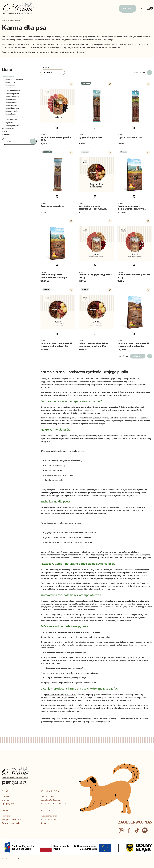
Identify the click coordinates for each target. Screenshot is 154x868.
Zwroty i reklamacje (11, 823)
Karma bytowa (10, 88)
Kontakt (5, 796)
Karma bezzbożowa (12, 91)
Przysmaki (8, 123)
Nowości (5, 131)
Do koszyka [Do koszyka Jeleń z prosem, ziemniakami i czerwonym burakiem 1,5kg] (57, 334)
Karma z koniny (10, 99)
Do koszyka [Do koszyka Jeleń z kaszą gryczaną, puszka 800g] (134, 265)
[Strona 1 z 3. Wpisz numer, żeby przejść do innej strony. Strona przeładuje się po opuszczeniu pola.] (141, 73)
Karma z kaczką (11, 105)
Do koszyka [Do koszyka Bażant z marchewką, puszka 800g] (57, 128)
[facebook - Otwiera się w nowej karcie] (129, 831)
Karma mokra (10, 82)
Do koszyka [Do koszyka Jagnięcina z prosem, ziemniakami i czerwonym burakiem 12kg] (134, 196)
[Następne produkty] (138, 356)
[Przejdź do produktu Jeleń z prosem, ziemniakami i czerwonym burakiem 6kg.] (135, 312)
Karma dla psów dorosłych (15, 117)
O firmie (5, 800)
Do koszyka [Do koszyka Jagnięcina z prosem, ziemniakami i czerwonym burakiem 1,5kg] (95, 196)
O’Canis (4, 20)
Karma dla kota (8, 128)
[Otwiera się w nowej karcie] (145, 831)
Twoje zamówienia (49, 816)
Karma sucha (10, 85)
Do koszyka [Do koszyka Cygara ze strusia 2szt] (57, 196)
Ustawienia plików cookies (52, 803)
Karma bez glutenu (12, 94)
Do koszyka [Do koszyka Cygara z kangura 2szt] (95, 128)
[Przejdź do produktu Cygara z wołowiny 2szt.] (135, 106)
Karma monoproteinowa (14, 79)
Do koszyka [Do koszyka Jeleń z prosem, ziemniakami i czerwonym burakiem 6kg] (134, 334)
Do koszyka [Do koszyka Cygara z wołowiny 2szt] (134, 128)
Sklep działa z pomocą (16, 859)
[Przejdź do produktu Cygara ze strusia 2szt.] (58, 175)
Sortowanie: (45, 67)
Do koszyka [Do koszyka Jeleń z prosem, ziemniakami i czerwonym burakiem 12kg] (95, 334)
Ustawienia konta (48, 819)
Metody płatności (48, 796)
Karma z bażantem (12, 108)
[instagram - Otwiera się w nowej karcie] (121, 831)
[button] (33, 141)
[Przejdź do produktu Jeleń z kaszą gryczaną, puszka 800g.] (135, 243)
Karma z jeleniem (11, 102)
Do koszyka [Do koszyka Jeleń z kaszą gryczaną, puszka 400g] (95, 265)
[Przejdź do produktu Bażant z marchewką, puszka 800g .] (58, 106)
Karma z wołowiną (11, 111)
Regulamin (7, 816)
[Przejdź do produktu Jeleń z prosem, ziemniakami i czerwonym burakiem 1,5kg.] (58, 312)
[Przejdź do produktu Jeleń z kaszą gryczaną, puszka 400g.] (96, 243)
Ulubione (45, 823)
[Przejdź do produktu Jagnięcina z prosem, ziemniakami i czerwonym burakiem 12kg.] (135, 175)
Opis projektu (8, 803)
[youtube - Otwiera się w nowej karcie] (137, 831)
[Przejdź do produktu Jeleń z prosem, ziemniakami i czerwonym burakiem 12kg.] (96, 312)
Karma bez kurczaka (12, 97)
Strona (136, 73)
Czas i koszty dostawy (50, 800)
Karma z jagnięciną (12, 126)
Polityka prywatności (11, 819)
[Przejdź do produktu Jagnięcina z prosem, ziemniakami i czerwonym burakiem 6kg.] (58, 243)
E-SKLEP (127, 9)
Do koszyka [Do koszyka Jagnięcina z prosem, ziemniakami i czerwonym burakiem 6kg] (57, 265)
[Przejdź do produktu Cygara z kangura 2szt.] (96, 106)
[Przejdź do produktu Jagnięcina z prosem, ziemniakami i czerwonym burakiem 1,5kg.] (96, 175)
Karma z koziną (10, 114)
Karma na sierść (11, 120)
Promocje (6, 134)
